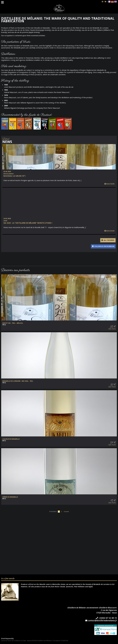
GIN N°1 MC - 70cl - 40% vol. (13, 323)
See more (112, 329)
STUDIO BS (64, 641)
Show (5, 221)
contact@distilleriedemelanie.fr (101, 621)
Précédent (53, 511)
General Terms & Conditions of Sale (14, 641)
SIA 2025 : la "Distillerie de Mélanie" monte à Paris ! (28, 223)
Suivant (66, 511)
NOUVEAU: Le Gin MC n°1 (15, 176)
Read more (110, 184)
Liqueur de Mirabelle (11, 439)
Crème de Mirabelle (10, 497)
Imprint (29, 641)
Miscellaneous (9, 174)
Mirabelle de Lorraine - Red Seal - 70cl (18, 381)
